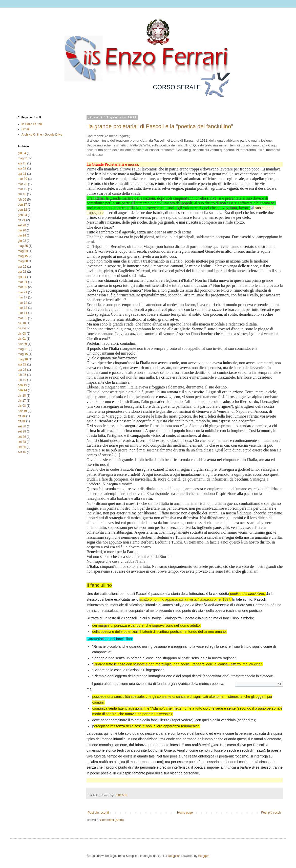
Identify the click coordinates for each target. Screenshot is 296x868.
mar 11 (22, 313)
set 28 (22, 225)
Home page (185, 813)
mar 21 (22, 292)
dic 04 (22, 328)
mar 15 (22, 189)
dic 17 (22, 401)
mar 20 (22, 184)
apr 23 (22, 370)
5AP (118, 795)
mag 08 (23, 261)
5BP (125, 795)
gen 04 (22, 215)
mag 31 (23, 158)
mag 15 (23, 256)
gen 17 (22, 205)
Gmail (25, 129)
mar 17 (22, 297)
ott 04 (22, 416)
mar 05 (22, 318)
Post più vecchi (271, 813)
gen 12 (22, 210)
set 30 (22, 426)
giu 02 (22, 241)
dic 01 (22, 339)
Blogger (204, 856)
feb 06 (22, 200)
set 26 (22, 437)
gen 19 (22, 385)
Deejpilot (174, 856)
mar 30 (22, 179)
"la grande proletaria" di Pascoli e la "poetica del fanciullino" (160, 126)
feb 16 (22, 194)
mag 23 (23, 251)
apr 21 (22, 272)
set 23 (22, 442)
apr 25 (22, 163)
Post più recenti (98, 813)
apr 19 (22, 168)
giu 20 (22, 230)
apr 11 (22, 174)
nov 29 (22, 344)
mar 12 (22, 308)
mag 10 (23, 359)
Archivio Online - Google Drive (42, 135)
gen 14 (22, 390)
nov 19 (22, 411)
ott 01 (22, 421)
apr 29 (22, 364)
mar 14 (22, 303)
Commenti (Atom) (112, 820)
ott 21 (22, 220)
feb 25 (22, 375)
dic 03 (22, 334)
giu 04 (22, 153)
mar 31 (22, 282)
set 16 (22, 452)
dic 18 (22, 396)
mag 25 (23, 246)
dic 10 (22, 323)
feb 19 (22, 380)
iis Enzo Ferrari (32, 124)
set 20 (22, 447)
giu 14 (22, 235)
